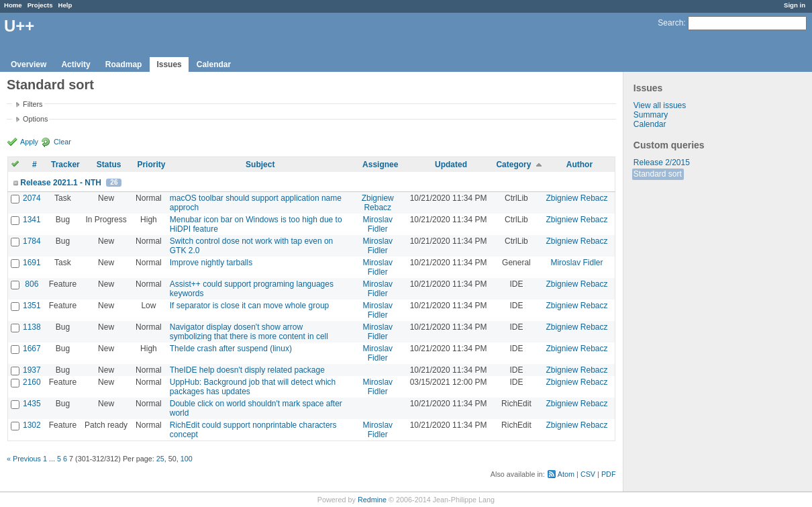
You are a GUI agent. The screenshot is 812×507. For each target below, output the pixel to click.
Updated (451, 165)
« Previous (24, 459)
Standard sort (658, 174)
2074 (32, 198)
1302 (32, 425)
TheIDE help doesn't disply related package (247, 370)
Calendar (214, 64)
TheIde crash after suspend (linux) (231, 349)
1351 (32, 306)
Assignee (380, 165)
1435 (32, 404)
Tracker (65, 165)
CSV (588, 474)
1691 (32, 263)
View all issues (660, 105)
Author (579, 165)
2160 (32, 382)
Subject (260, 165)
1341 (32, 220)
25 (160, 459)
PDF (609, 474)
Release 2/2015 (662, 163)
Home (13, 5)
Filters (33, 104)
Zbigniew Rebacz (378, 203)
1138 (32, 327)
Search (670, 23)
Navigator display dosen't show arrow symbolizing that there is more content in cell (249, 332)
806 (32, 284)
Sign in (795, 5)
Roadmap (124, 64)
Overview (29, 64)
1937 (32, 370)
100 (187, 459)
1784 (32, 241)
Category (513, 165)
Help (65, 5)
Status (109, 165)
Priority (151, 165)
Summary (651, 115)
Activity (75, 64)
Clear (62, 142)
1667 (32, 349)
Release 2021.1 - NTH (61, 183)
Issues (169, 64)
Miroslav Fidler (377, 224)
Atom (566, 474)
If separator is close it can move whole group (249, 306)
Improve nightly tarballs (211, 263)
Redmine (372, 500)
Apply (29, 142)
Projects (40, 5)
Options (35, 119)
